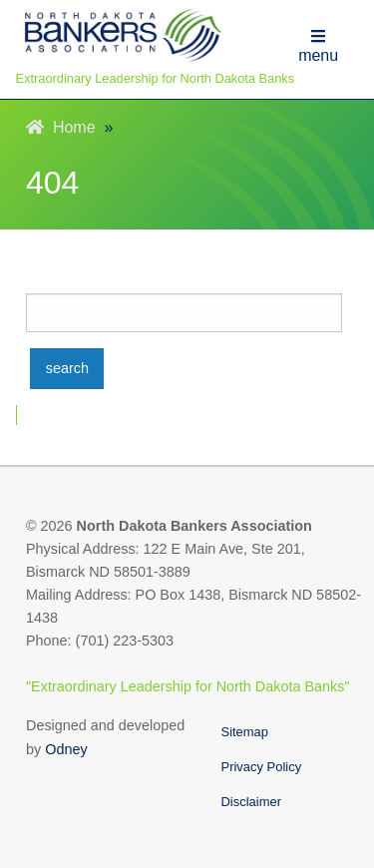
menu (318, 46)
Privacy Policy (262, 767)
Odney (66, 749)
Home (61, 127)
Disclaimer (251, 802)
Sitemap (245, 732)
